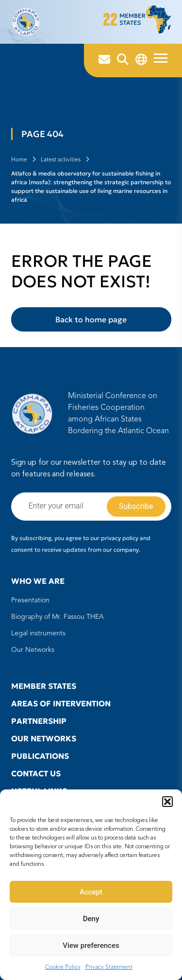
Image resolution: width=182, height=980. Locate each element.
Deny (91, 919)
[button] (167, 802)
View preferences (91, 945)
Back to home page (91, 319)
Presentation (30, 600)
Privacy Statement (109, 967)
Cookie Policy (63, 967)
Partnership (39, 721)
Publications (40, 756)
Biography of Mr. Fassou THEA (58, 617)
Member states (44, 686)
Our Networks (33, 650)
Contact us (36, 773)
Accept (91, 892)
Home (19, 160)
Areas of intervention (61, 703)
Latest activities (61, 160)
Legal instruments (38, 633)
